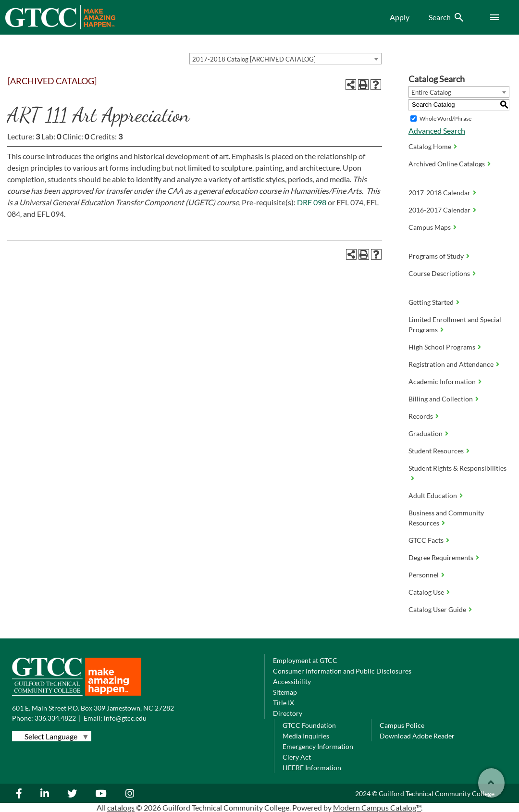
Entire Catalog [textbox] (431, 92)
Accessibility (292, 681)
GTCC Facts (426, 540)
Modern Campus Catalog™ (377, 807)
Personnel (424, 575)
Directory (288, 713)
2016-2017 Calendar (439, 210)
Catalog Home (430, 146)
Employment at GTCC (305, 660)
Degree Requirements (441, 557)
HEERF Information (312, 768)
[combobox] (285, 59)
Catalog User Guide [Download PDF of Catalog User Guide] (437, 609)
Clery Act (297, 757)
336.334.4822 (55, 718)
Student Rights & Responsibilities (457, 468)
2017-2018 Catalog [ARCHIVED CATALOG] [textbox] (254, 59)
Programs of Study (436, 256)
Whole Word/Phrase (445, 119)
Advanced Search (437, 131)
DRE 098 (312, 202)
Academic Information (442, 381)
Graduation (426, 433)
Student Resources (436, 451)
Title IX (284, 703)
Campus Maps (430, 227)
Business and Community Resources (446, 518)
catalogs (121, 807)
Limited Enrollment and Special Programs (455, 325)
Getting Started (431, 302)
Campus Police (402, 725)
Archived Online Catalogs (447, 164)
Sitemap (285, 692)
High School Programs (442, 347)
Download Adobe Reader (417, 736)
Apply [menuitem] (400, 17)
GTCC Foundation (309, 725)
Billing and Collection (441, 399)
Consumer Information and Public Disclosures (342, 671)
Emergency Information (318, 746)
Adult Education (433, 495)
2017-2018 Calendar (439, 193)
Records (421, 416)
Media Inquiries (306, 736)
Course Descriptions (439, 273)
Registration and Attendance (451, 364)
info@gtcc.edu (125, 718)
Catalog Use (426, 592)
